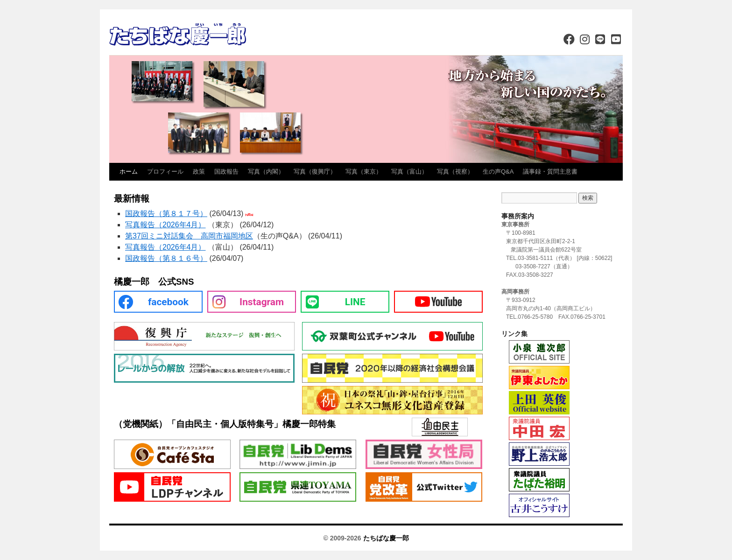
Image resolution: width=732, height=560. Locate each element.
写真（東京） (364, 171)
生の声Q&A (498, 171)
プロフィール (165, 171)
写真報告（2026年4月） (165, 225)
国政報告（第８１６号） (166, 258)
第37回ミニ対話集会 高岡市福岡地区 (189, 236)
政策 (199, 171)
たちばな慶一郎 (386, 538)
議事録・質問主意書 (550, 171)
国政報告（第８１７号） (166, 213)
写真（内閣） (266, 171)
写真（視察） (455, 171)
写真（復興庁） (315, 171)
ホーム (129, 171)
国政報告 (226, 171)
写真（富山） (409, 171)
